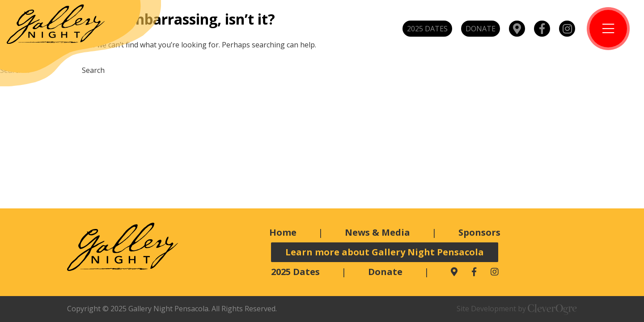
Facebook (542, 29)
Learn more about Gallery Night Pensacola (385, 252)
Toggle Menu (608, 29)
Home (283, 232)
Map (517, 29)
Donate (481, 29)
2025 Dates (427, 29)
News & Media (377, 232)
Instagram (567, 29)
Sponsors (479, 232)
